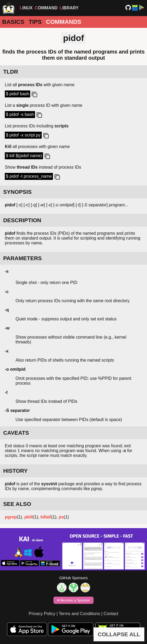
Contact (111, 614)
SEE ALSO (17, 504)
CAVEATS (16, 433)
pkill (29, 517)
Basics (13, 22)
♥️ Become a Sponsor (73, 600)
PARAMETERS (22, 258)
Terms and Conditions (80, 614)
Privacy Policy (42, 614)
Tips (35, 22)
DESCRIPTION (22, 220)
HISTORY (15, 471)
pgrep (11, 517)
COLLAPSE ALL (119, 634)
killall (46, 517)
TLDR (11, 72)
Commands (64, 22)
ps (61, 517)
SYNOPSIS (17, 192)
